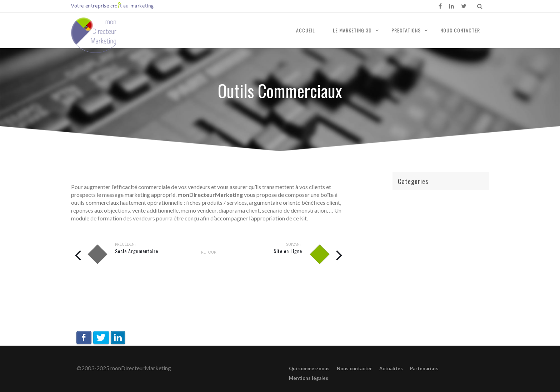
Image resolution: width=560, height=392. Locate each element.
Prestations (406, 30)
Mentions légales (309, 378)
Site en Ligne (288, 251)
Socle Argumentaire (137, 251)
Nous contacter (460, 30)
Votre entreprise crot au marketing (112, 6)
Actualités (391, 368)
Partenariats (424, 368)
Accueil (306, 30)
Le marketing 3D (352, 30)
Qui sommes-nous (309, 368)
